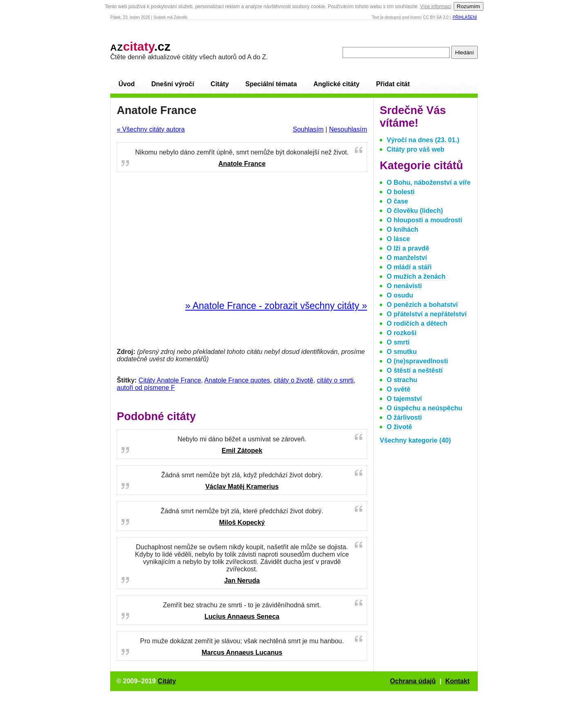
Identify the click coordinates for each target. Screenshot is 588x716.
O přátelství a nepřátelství (427, 314)
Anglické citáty (336, 84)
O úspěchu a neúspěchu (424, 408)
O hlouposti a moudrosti (424, 220)
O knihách (402, 229)
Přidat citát (393, 84)
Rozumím (469, 6)
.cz (140, 46)
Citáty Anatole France (170, 380)
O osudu (400, 295)
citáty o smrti (335, 380)
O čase (397, 201)
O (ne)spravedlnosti (417, 361)
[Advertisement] (242, 237)
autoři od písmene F (146, 388)
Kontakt (457, 681)
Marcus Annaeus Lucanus (242, 652)
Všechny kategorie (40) (415, 440)
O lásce (398, 239)
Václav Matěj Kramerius (242, 487)
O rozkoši (402, 333)
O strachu (402, 380)
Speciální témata (271, 84)
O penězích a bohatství (422, 305)
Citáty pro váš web (415, 149)
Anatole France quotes (237, 380)
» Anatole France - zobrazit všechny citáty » (276, 306)
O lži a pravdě (408, 248)
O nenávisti (404, 286)
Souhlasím (308, 129)
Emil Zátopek (242, 451)
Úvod (127, 84)
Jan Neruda (242, 581)
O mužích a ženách (416, 276)
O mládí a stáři (409, 267)
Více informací (436, 7)
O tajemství (404, 399)
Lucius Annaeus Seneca (242, 616)
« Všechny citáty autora (151, 129)
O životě (399, 427)
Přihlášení (465, 17)
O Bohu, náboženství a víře (429, 182)
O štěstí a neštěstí (415, 370)
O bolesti (401, 192)
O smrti (398, 342)
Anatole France (242, 164)
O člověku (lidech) (415, 211)
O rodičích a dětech (417, 323)
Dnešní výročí (173, 84)
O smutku (402, 352)
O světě (399, 389)
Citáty (220, 84)
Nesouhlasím (348, 129)
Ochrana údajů (413, 681)
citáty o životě (293, 380)
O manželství (407, 258)
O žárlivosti (404, 417)
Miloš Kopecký (242, 522)
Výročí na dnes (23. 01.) (423, 140)
